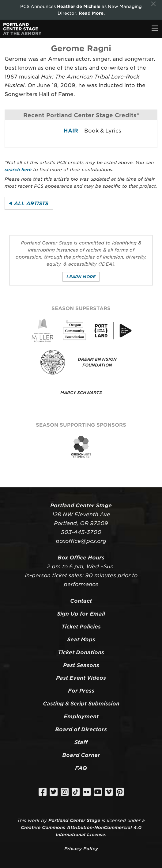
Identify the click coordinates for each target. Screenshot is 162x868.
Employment (81, 716)
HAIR (71, 131)
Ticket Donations (81, 652)
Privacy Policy (81, 849)
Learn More (81, 277)
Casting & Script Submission (81, 704)
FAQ (81, 768)
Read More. (92, 13)
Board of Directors (81, 729)
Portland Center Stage (74, 820)
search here (18, 169)
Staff (81, 742)
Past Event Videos (81, 678)
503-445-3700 (81, 532)
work (34, 820)
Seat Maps (81, 639)
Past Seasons (81, 665)
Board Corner (81, 755)
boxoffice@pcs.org (81, 541)
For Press (81, 691)
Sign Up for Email (81, 614)
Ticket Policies (81, 627)
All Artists (31, 204)
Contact (81, 601)
